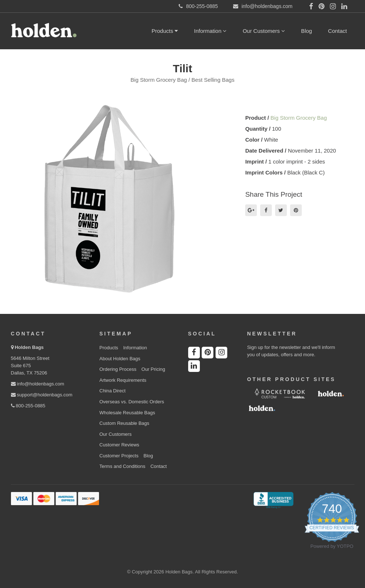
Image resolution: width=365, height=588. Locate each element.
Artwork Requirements (123, 380)
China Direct (113, 391)
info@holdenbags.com (38, 384)
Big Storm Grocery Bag (299, 118)
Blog (307, 31)
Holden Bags (29, 347)
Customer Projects (119, 456)
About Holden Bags (120, 359)
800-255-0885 (28, 406)
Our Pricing (153, 369)
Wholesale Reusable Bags (127, 413)
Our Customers (264, 31)
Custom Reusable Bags (124, 423)
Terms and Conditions (122, 466)
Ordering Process (118, 369)
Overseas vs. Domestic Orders (132, 402)
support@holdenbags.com (42, 395)
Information (210, 31)
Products (165, 31)
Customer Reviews (119, 445)
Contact (338, 31)
